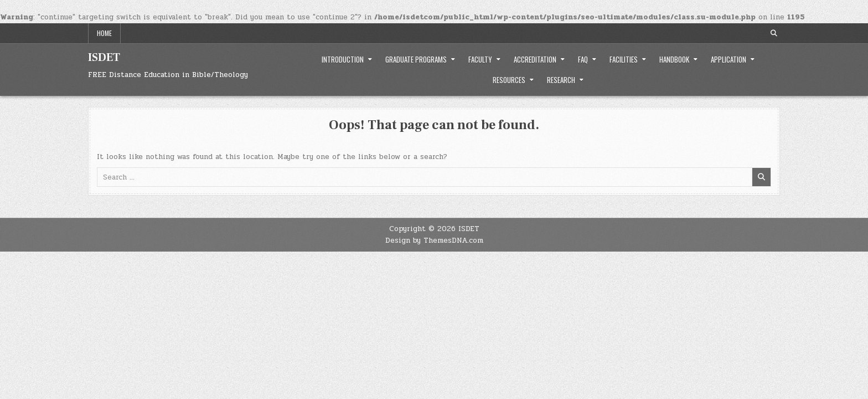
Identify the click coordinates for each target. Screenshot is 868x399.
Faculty (480, 59)
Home (104, 33)
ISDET (104, 58)
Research (561, 80)
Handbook (674, 59)
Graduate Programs (416, 59)
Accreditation (535, 59)
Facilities (624, 59)
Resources (509, 80)
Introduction (343, 59)
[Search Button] (774, 33)
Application (728, 59)
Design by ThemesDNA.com (434, 241)
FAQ (583, 59)
